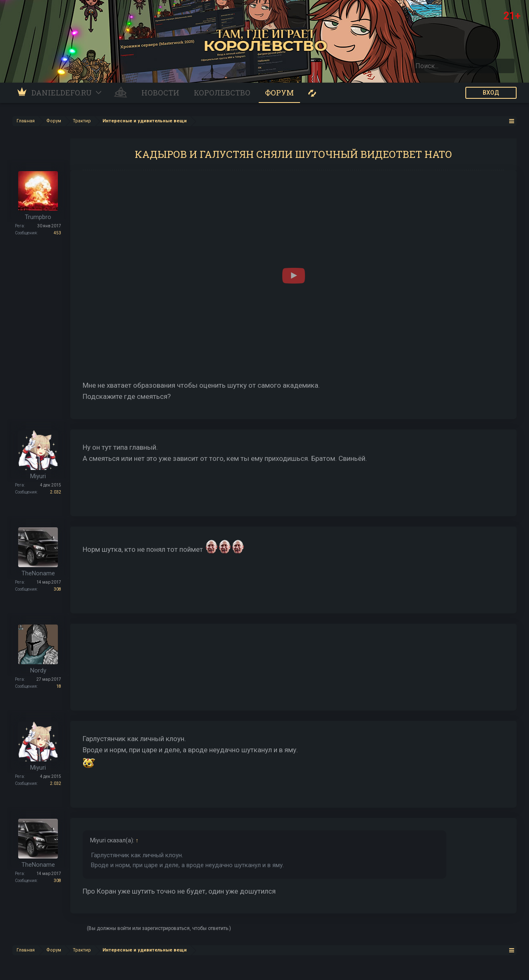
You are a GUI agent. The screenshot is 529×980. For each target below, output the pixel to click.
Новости (160, 93)
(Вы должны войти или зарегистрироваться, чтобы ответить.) (159, 928)
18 (59, 686)
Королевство (222, 93)
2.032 (56, 492)
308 (57, 589)
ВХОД (491, 93)
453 (57, 233)
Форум (279, 93)
